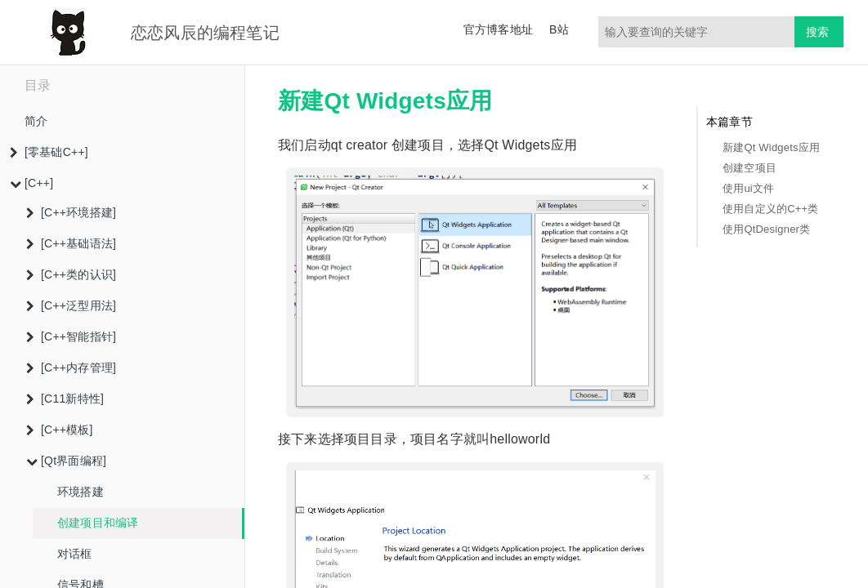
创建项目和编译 (98, 523)
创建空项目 (749, 168)
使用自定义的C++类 (771, 209)
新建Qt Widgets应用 (771, 147)
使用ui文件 (748, 188)
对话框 (75, 554)
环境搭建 (81, 492)
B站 (559, 29)
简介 (36, 121)
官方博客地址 (498, 29)
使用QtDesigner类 (766, 229)
